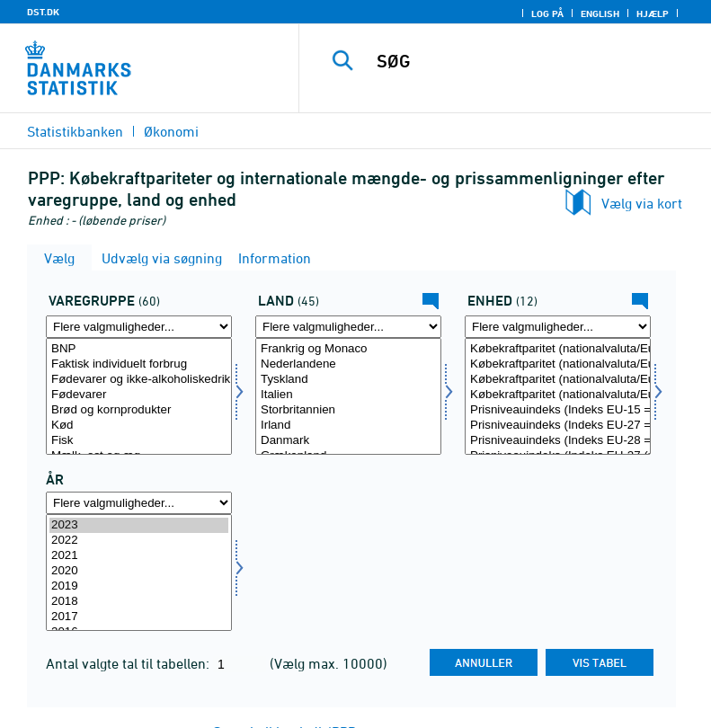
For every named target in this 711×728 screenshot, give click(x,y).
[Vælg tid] (139, 573)
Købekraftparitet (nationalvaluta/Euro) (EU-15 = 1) (558, 349)
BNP (139, 349)
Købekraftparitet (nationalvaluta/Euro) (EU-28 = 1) (558, 380)
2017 (139, 617)
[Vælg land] (348, 396)
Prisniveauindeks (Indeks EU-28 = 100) (558, 441)
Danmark (348, 441)
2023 (139, 525)
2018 (139, 602)
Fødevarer (139, 395)
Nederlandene (348, 364)
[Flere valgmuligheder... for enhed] (558, 327)
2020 (139, 571)
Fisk (139, 441)
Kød (139, 426)
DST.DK (43, 12)
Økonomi (171, 131)
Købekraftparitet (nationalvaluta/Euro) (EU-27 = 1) (558, 364)
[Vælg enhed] (558, 396)
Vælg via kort (642, 203)
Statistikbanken (75, 131)
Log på (547, 13)
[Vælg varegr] (139, 396)
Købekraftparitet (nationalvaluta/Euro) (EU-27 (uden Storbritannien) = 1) (558, 395)
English (600, 13)
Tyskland (348, 380)
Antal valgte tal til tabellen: (129, 663)
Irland (348, 426)
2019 (139, 586)
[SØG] (532, 61)
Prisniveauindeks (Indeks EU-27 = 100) (558, 426)
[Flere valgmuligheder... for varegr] (139, 327)
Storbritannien (348, 410)
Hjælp (653, 13)
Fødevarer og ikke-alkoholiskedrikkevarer (139, 380)
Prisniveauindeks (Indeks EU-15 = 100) (558, 410)
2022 (139, 541)
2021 (139, 556)
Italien (348, 395)
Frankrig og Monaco (348, 349)
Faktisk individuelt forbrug (139, 364)
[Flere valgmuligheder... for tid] (139, 503)
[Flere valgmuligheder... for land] (348, 327)
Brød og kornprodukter (139, 410)
